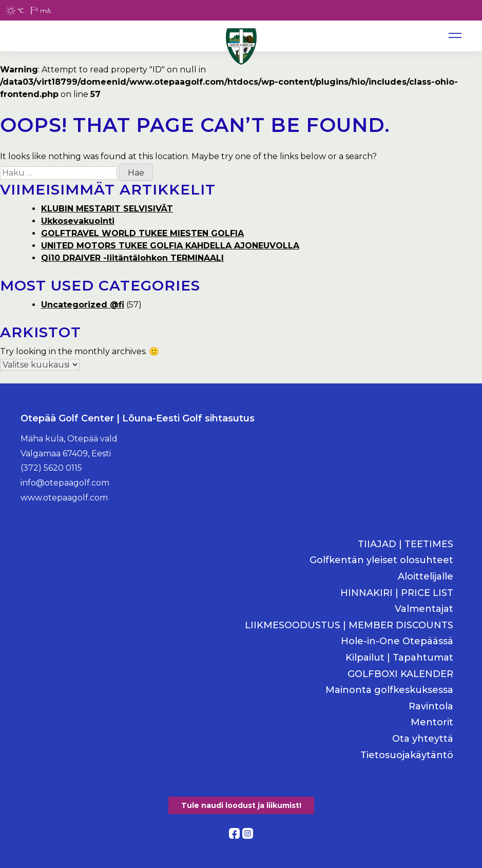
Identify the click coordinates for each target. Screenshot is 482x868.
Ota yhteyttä (423, 739)
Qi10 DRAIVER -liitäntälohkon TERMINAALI (132, 258)
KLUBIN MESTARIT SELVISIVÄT (107, 209)
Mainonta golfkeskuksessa (389, 690)
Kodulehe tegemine (241, 845)
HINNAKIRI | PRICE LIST (397, 593)
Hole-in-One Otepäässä (397, 641)
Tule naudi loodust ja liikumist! (241, 805)
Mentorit (432, 722)
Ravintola (431, 707)
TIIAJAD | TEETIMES (406, 544)
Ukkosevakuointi (78, 221)
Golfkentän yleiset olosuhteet (381, 560)
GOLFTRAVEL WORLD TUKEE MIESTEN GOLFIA (142, 233)
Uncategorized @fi (83, 305)
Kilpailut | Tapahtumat (399, 658)
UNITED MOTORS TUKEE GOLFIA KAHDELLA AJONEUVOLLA (170, 246)
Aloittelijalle (426, 577)
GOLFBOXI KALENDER (400, 674)
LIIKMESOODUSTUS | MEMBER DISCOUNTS (349, 625)
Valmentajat (424, 609)
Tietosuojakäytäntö (407, 755)
